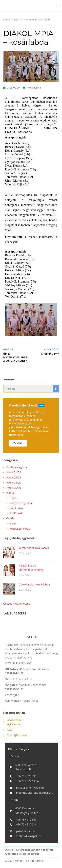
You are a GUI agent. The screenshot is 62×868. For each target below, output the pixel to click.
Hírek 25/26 (14, 488)
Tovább (18, 443)
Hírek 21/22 (14, 472)
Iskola (37, 88)
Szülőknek (16, 513)
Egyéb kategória (17, 467)
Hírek (30, 88)
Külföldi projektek (21, 503)
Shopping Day (50, 354)
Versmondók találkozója (34, 548)
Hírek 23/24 (14, 478)
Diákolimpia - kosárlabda (34, 584)
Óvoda (10, 518)
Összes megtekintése (17, 604)
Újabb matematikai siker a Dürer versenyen (15, 357)
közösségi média (20, 529)
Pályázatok (16, 508)
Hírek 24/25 (14, 483)
